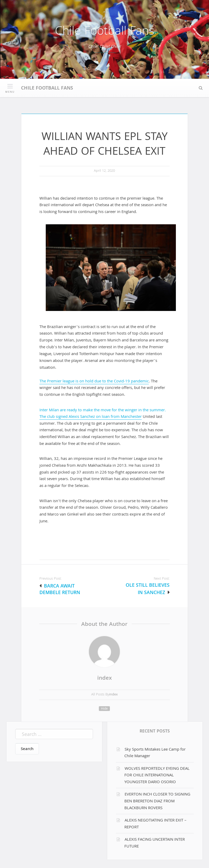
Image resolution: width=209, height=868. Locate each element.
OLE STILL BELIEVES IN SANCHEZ (148, 589)
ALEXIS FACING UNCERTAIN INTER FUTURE (155, 843)
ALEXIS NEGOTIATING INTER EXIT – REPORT (156, 824)
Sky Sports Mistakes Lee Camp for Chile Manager (155, 753)
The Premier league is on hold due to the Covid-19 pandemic (94, 382)
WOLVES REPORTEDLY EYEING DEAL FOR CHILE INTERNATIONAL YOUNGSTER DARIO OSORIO (157, 776)
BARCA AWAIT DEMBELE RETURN (60, 590)
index (104, 679)
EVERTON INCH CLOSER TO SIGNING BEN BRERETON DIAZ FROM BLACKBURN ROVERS (157, 801)
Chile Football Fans (105, 32)
